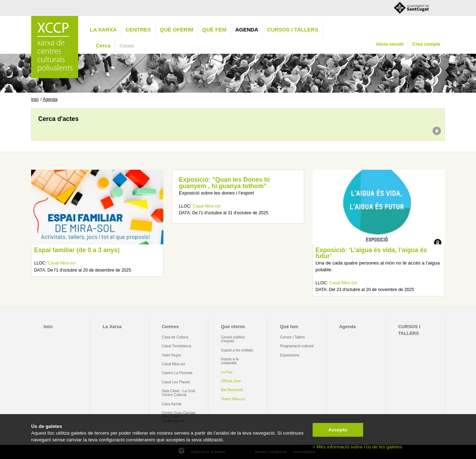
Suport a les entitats (237, 350)
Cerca (103, 45)
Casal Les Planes (176, 382)
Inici (35, 99)
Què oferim (177, 30)
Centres (138, 30)
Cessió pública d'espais (233, 339)
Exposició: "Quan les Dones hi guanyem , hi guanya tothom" (224, 183)
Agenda (247, 30)
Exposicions (290, 355)
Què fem (214, 30)
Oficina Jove (231, 381)
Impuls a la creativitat (230, 361)
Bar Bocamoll (232, 390)
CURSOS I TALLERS (293, 30)
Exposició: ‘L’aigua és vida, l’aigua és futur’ (371, 253)
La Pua (227, 372)
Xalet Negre (171, 355)
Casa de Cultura (175, 337)
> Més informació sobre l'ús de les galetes (357, 447)
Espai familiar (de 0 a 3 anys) (77, 250)
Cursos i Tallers (292, 337)
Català (127, 46)
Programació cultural (297, 346)
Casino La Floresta (177, 373)
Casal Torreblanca (176, 346)
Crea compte (426, 44)
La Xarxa (103, 30)
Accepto (338, 430)
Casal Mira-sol (62, 263)
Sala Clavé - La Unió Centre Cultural (178, 393)
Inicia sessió (390, 44)
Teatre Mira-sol (233, 399)
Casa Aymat (172, 404)
